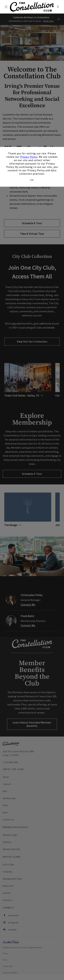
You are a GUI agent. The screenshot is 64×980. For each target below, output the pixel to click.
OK (32, 180)
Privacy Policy (29, 157)
